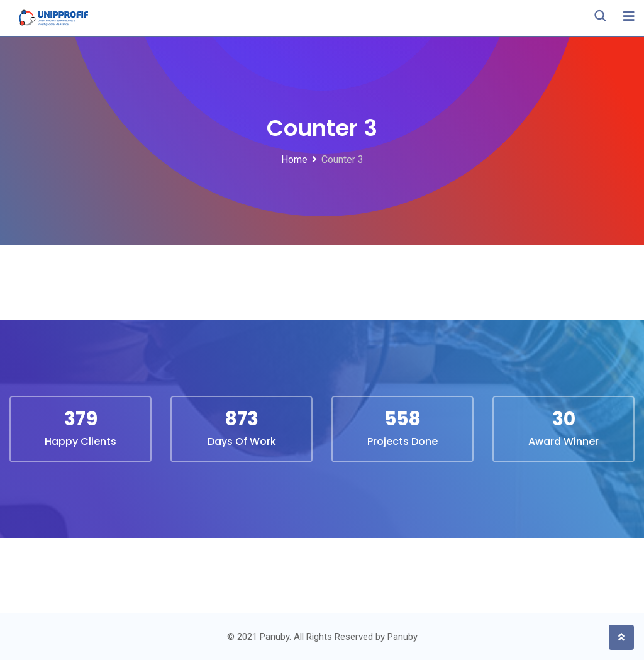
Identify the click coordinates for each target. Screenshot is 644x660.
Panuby (402, 637)
